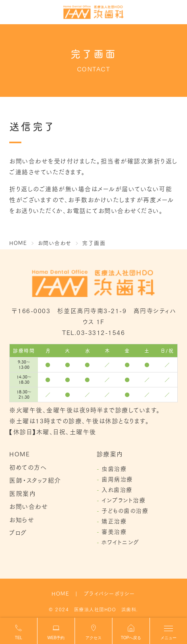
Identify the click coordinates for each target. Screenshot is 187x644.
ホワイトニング (121, 542)
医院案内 (23, 493)
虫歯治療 (114, 468)
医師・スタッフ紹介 (35, 480)
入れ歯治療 (117, 489)
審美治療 (114, 531)
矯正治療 (114, 521)
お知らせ (22, 519)
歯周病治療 (117, 479)
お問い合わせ (29, 506)
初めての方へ (28, 467)
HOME (20, 454)
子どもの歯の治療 (125, 510)
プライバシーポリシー (110, 593)
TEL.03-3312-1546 (93, 332)
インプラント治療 (124, 500)
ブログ (18, 532)
